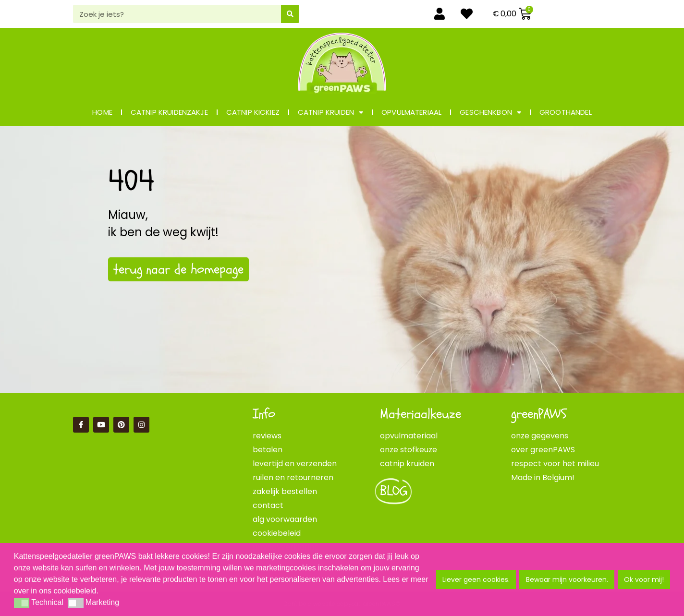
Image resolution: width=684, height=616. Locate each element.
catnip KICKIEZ (253, 112)
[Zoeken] (290, 14)
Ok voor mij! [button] (644, 580)
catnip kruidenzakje (169, 112)
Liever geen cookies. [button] (476, 580)
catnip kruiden (330, 113)
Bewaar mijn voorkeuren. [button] (567, 580)
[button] (22, 603)
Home (102, 112)
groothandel (566, 112)
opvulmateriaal (411, 112)
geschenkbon (490, 113)
